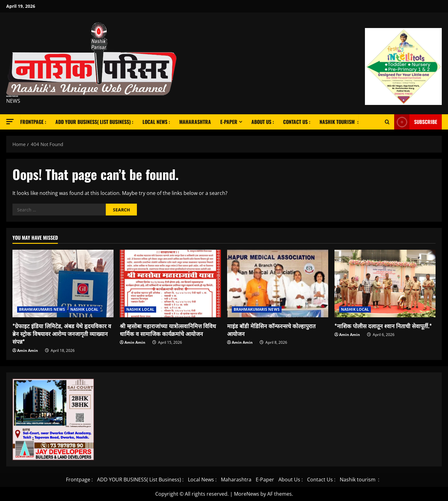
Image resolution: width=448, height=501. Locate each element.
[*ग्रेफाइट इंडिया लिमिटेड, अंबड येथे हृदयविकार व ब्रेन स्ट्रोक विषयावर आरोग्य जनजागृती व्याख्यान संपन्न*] (63, 284)
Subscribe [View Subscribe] (416, 122)
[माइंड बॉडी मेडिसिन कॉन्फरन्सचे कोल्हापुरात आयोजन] (278, 284)
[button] (10, 122)
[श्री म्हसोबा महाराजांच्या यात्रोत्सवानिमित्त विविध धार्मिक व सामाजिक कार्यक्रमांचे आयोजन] (170, 284)
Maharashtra (195, 122)
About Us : (263, 122)
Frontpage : (33, 122)
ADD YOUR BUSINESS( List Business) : (94, 122)
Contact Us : (297, 122)
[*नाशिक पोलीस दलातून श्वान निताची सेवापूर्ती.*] (385, 284)
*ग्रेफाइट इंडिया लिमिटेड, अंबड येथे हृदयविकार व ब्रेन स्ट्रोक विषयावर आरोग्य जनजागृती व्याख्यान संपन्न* (62, 333)
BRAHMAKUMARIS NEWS (42, 309)
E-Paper (229, 122)
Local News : (156, 122)
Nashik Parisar (12, 96)
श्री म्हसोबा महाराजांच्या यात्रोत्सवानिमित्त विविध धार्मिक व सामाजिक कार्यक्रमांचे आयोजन (168, 330)
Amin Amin (28, 350)
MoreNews (247, 494)
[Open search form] (387, 122)
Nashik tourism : (339, 122)
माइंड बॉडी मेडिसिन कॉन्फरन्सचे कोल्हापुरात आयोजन (271, 330)
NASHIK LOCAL (84, 309)
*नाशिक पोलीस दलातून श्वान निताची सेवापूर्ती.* (383, 326)
